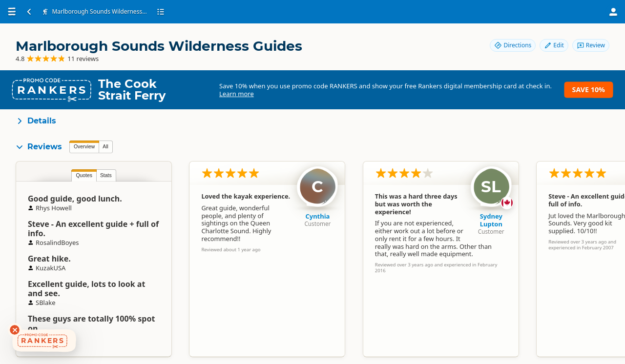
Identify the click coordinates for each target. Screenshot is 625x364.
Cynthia (317, 216)
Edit (554, 45)
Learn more (237, 94)
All (105, 147)
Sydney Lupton (491, 220)
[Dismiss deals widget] (15, 330)
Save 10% (589, 90)
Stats (106, 175)
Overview (84, 147)
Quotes (84, 175)
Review (591, 45)
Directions (513, 45)
